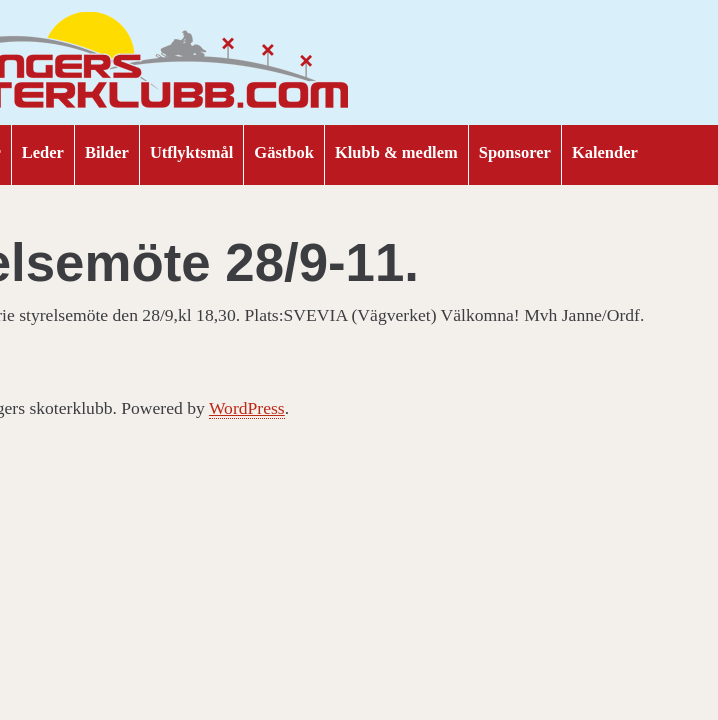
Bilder (107, 152)
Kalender (605, 152)
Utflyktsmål (191, 152)
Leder (43, 152)
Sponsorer (515, 152)
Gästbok (284, 152)
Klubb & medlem (396, 152)
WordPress (247, 408)
